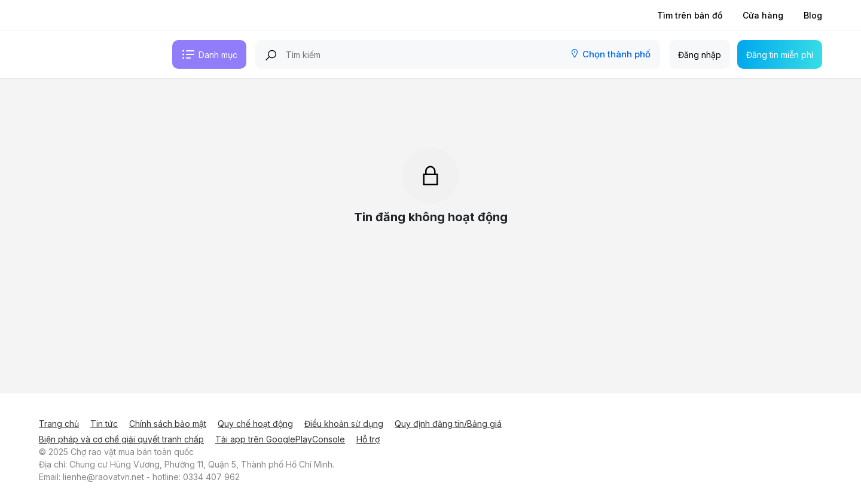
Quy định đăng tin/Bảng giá (448, 424)
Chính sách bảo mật (168, 424)
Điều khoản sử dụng (344, 424)
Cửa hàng (763, 15)
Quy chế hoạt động (255, 424)
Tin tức (104, 424)
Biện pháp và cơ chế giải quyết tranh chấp (121, 439)
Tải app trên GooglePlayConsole (280, 439)
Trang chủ (59, 424)
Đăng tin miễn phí (780, 55)
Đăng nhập (700, 55)
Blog (813, 15)
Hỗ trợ (368, 439)
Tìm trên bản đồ (690, 15)
